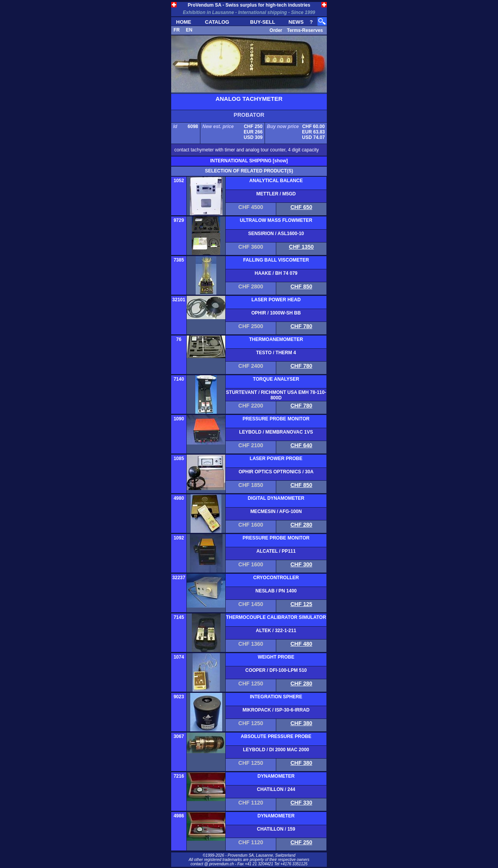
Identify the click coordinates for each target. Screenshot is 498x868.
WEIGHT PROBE (276, 657)
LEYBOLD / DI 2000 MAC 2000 (276, 750)
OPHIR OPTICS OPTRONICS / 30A (276, 472)
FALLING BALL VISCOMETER (276, 260)
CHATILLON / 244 (276, 789)
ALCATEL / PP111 (276, 551)
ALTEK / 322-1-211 (276, 631)
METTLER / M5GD (276, 194)
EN (189, 30)
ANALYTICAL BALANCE (276, 181)
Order (276, 30)
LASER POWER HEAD (276, 300)
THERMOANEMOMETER (276, 339)
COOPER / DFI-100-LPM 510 (276, 670)
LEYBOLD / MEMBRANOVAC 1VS (276, 432)
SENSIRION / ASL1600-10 (276, 234)
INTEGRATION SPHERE (276, 697)
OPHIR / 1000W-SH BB (276, 313)
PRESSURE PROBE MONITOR (276, 419)
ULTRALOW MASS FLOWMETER (276, 220)
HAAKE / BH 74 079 (276, 273)
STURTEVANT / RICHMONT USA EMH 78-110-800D (276, 395)
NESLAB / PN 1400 (276, 591)
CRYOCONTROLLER (276, 578)
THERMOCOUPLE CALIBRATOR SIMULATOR (276, 617)
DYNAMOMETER (276, 776)
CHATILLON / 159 (276, 829)
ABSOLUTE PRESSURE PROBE (276, 736)
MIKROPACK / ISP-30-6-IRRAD (276, 710)
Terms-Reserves (305, 30)
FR (177, 30)
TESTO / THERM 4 (276, 353)
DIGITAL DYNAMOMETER (276, 498)
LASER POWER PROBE (276, 459)
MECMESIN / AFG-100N (276, 511)
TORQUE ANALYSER (276, 379)
